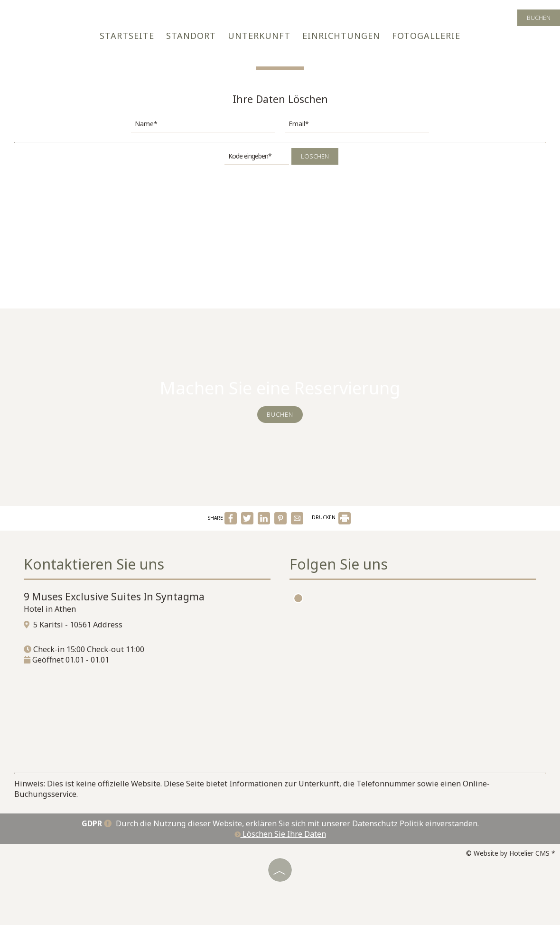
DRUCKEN (331, 517)
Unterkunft (259, 36)
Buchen (539, 18)
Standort (191, 36)
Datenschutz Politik (388, 823)
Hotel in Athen (50, 609)
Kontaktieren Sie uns (94, 564)
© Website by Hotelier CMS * (511, 853)
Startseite (127, 36)
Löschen (315, 156)
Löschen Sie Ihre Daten (280, 834)
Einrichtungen (341, 36)
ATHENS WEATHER (418, 704)
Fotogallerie (426, 36)
